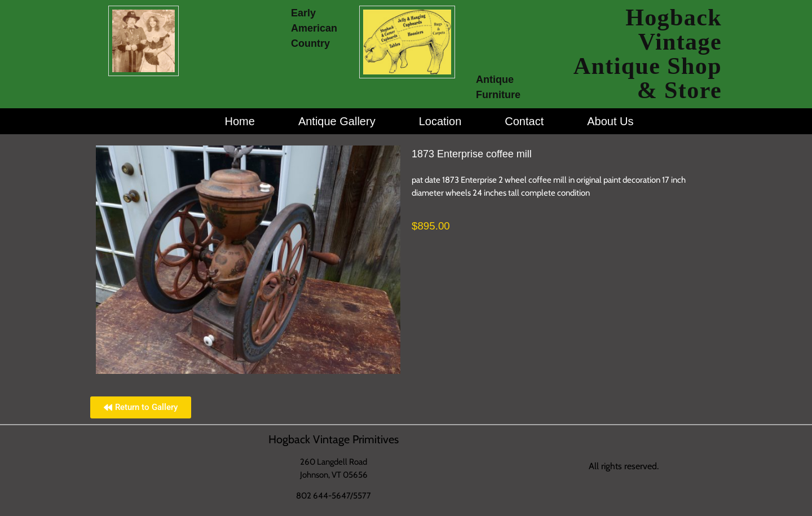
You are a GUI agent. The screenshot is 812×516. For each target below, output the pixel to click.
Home (240, 121)
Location (440, 121)
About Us (610, 121)
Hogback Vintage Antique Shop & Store (648, 54)
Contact (524, 121)
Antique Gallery (337, 121)
